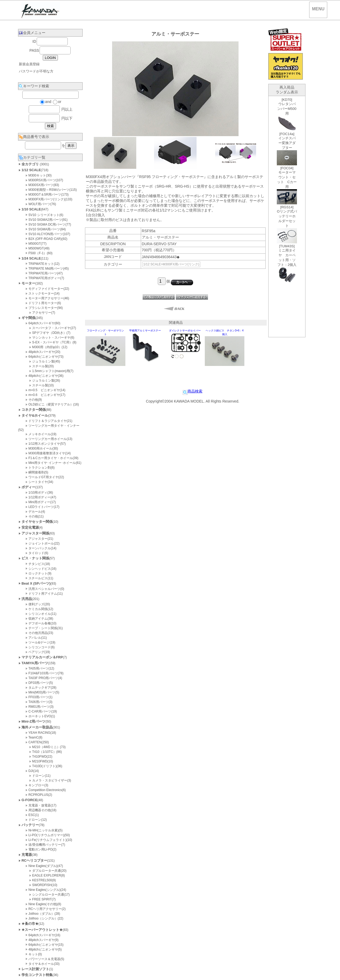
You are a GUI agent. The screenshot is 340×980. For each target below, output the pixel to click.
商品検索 (193, 391)
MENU (318, 9)
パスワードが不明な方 (36, 71)
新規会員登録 (29, 64)
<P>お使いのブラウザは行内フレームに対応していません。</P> (287, 217)
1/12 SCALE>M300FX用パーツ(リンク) (171, 264)
